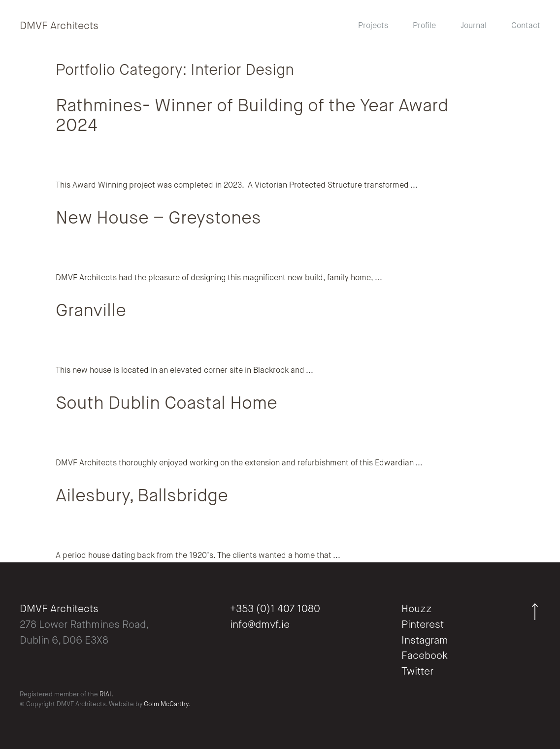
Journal (474, 26)
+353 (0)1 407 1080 (275, 609)
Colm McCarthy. (167, 704)
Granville (91, 311)
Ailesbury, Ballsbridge (142, 496)
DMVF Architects (59, 26)
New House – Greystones (158, 219)
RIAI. (106, 695)
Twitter (417, 672)
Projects (373, 26)
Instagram (425, 641)
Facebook (425, 656)
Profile (424, 26)
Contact (526, 26)
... (413, 186)
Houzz (417, 609)
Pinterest (423, 625)
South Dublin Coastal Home (166, 404)
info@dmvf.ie (260, 625)
